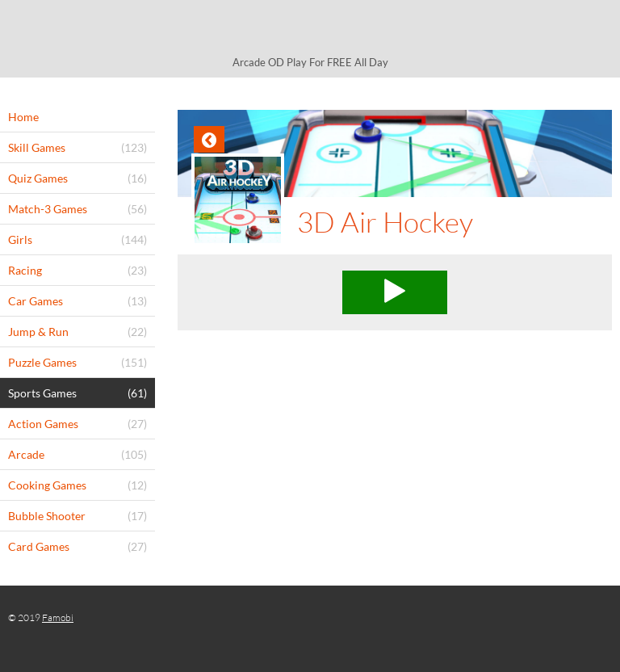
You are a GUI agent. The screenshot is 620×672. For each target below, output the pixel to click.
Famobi (58, 617)
